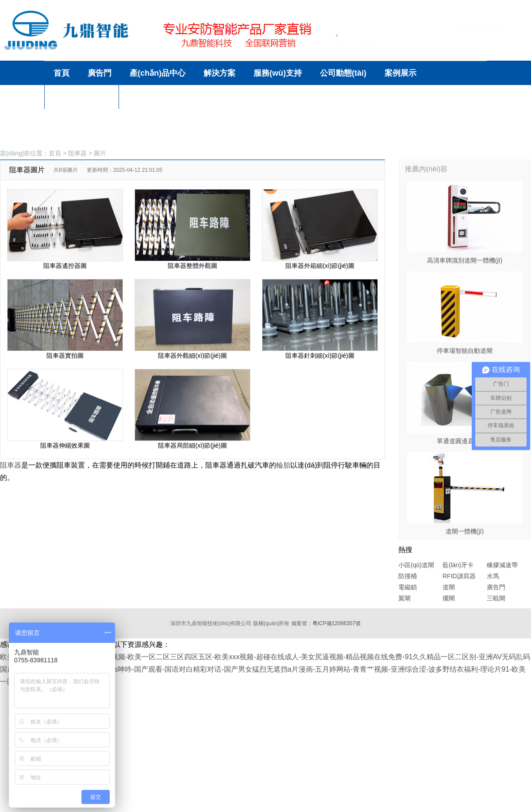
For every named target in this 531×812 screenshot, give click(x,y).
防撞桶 (408, 576)
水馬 (493, 576)
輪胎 (283, 465)
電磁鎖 (408, 587)
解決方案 (219, 73)
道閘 (449, 587)
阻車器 (77, 153)
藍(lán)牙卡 (458, 565)
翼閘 (404, 598)
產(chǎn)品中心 (158, 73)
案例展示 (400, 73)
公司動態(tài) (343, 73)
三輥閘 (496, 598)
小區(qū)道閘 (416, 565)
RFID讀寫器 (459, 576)
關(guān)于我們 (82, 97)
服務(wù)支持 (278, 73)
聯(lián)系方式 (153, 97)
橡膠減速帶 (502, 565)
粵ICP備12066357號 (337, 623)
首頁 (55, 153)
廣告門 (496, 587)
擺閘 (449, 598)
